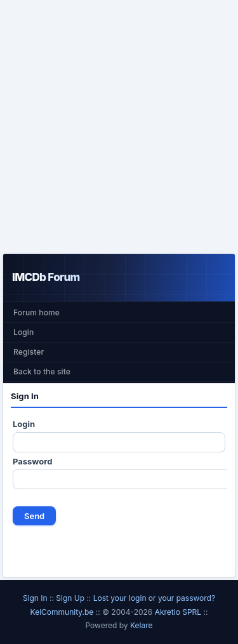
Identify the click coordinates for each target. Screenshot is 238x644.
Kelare (142, 625)
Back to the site (42, 371)
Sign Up (70, 598)
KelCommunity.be (63, 612)
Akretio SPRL (179, 612)
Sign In (35, 598)
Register (29, 352)
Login (23, 332)
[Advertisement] (119, 127)
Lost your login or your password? (154, 598)
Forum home (36, 312)
